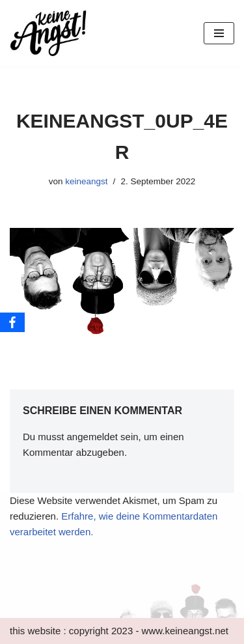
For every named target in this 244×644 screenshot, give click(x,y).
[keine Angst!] (49, 33)
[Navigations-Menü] (219, 33)
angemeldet (92, 437)
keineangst (86, 181)
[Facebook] (12, 322)
